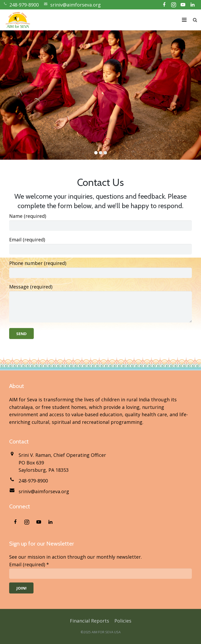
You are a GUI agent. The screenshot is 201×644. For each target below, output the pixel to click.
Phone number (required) (100, 266)
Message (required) (100, 290)
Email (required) (100, 243)
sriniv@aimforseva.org (76, 5)
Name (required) (100, 219)
